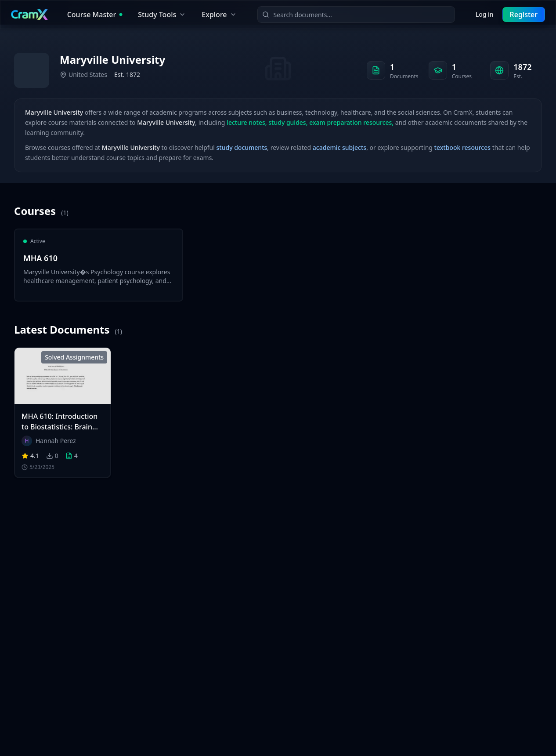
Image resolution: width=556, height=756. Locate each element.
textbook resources (463, 147)
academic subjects (339, 147)
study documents (242, 147)
